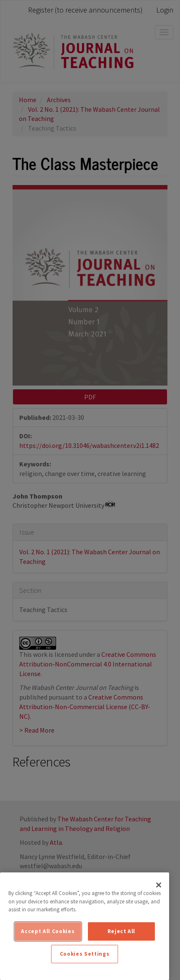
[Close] (159, 885)
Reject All (122, 931)
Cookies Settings (85, 954)
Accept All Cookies (48, 931)
